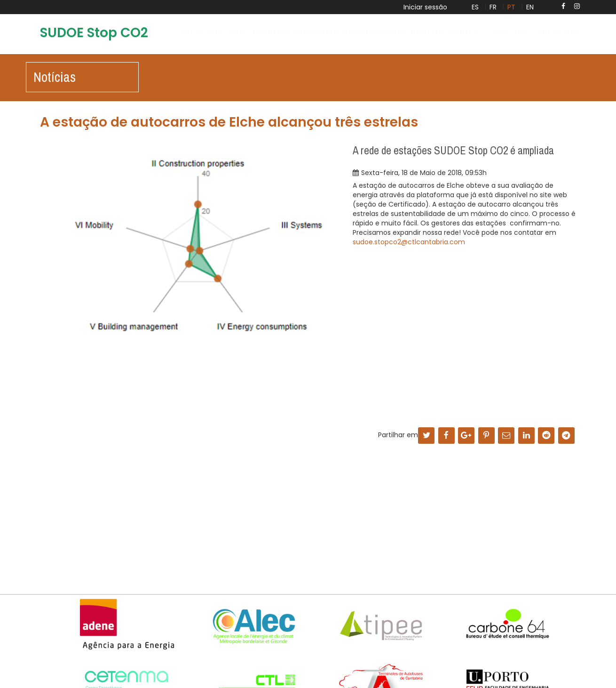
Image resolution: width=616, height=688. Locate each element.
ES (475, 7)
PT (511, 7)
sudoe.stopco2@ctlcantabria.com (409, 242)
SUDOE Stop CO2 (94, 33)
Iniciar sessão (425, 7)
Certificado (556, 32)
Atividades (270, 32)
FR (493, 7)
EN (530, 7)
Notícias (427, 32)
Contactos (506, 32)
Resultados (316, 32)
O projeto (227, 32)
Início (192, 32)
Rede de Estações (374, 32)
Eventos (464, 32)
